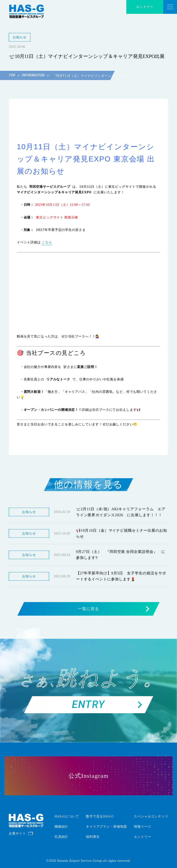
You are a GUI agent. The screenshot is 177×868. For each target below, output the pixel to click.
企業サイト (17, 834)
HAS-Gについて (67, 816)
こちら (47, 242)
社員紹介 (61, 837)
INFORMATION (35, 75)
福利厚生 (93, 837)
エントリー (145, 7)
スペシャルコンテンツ (151, 816)
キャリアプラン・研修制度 (106, 827)
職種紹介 (61, 827)
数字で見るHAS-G (100, 816)
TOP (14, 75)
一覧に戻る (114, 609)
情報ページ (142, 827)
